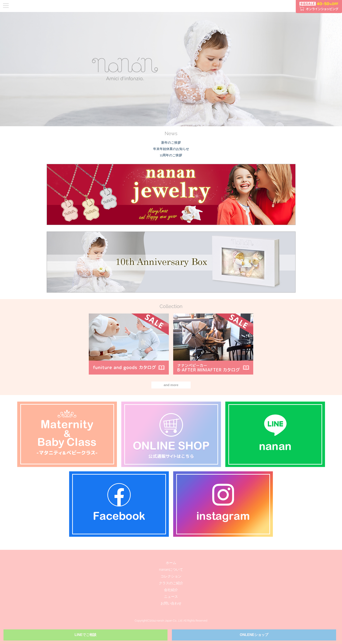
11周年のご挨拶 (171, 155)
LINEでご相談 (85, 635)
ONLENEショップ (254, 635)
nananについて (171, 570)
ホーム (171, 563)
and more (171, 385)
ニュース (171, 597)
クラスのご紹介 (171, 583)
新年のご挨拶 (171, 143)
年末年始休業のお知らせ (171, 149)
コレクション (171, 576)
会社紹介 (171, 590)
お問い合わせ (171, 603)
